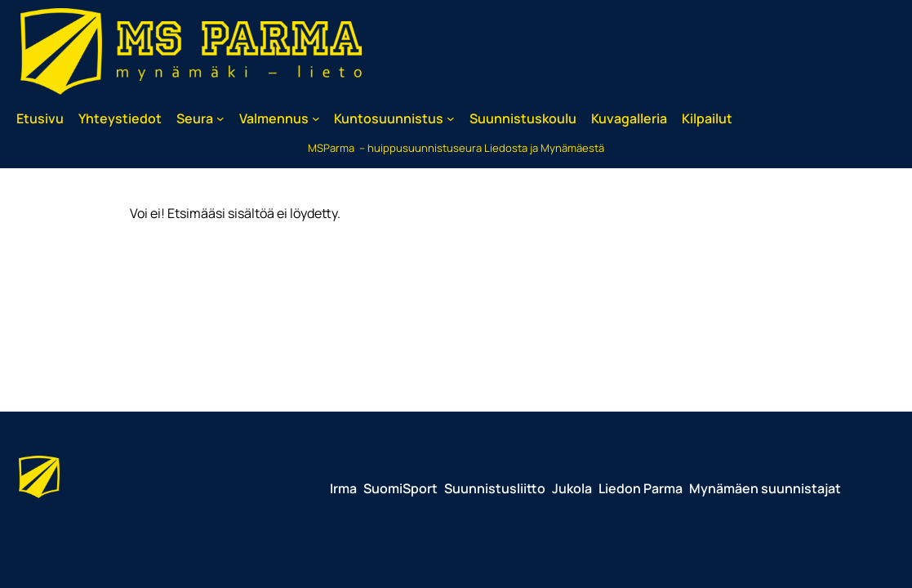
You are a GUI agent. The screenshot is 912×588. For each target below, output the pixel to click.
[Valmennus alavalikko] (316, 118)
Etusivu (40, 118)
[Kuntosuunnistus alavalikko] (451, 118)
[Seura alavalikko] (220, 118)
